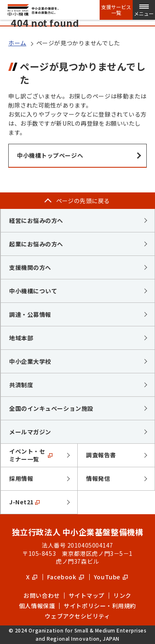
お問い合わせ (42, 595)
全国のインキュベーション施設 (51, 408)
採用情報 (21, 478)
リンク (122, 595)
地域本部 (21, 338)
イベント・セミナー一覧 (31, 455)
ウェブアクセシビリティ (77, 616)
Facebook (66, 577)
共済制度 (21, 385)
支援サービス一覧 (116, 10)
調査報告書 (101, 455)
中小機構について (33, 291)
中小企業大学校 (30, 361)
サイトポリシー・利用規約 (100, 606)
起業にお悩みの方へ (36, 244)
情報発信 (98, 478)
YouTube (111, 577)
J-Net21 (24, 502)
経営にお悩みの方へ (36, 220)
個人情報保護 (37, 606)
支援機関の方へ (30, 267)
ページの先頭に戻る (83, 201)
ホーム (17, 43)
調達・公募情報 (30, 314)
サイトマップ (87, 595)
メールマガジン (30, 432)
